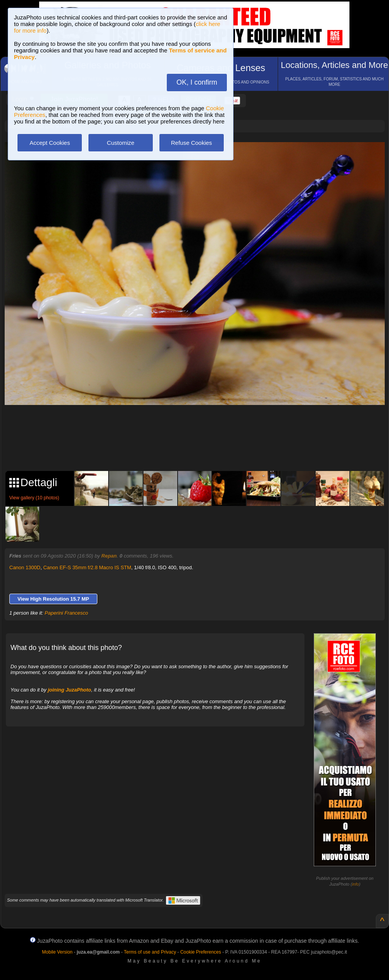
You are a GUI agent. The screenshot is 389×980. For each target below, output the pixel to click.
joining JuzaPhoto (69, 690)
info (356, 884)
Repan (109, 556)
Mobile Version (57, 952)
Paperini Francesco (66, 613)
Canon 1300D (25, 567)
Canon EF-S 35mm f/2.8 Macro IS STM (87, 567)
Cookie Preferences (201, 952)
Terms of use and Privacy (150, 952)
